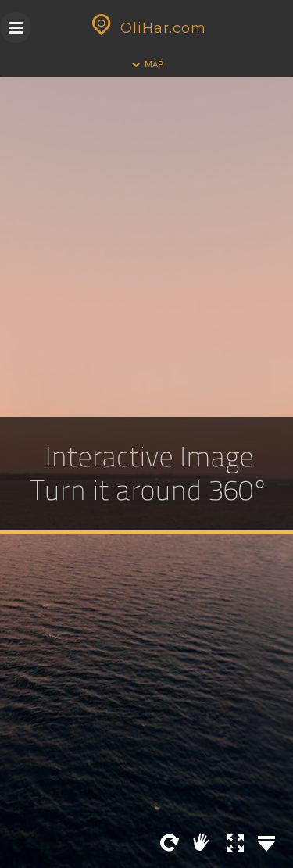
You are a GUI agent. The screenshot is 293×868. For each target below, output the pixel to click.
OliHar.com (147, 28)
